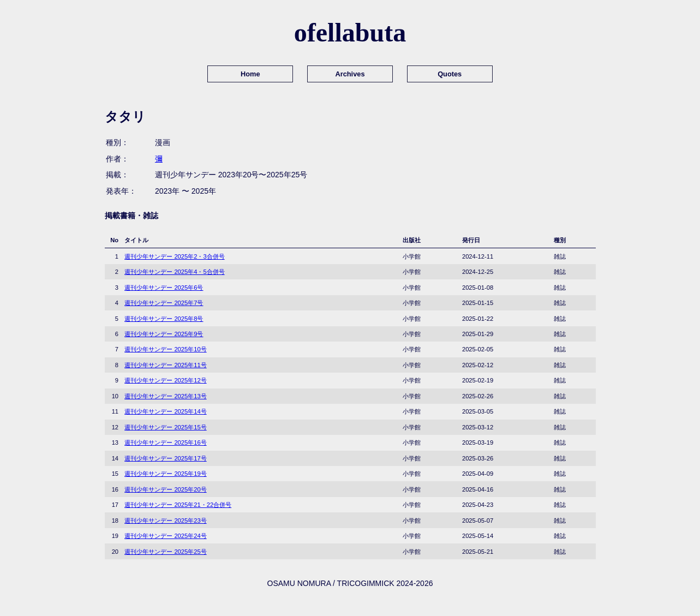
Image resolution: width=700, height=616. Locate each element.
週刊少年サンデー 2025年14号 (165, 411)
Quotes (450, 74)
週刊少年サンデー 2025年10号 (165, 349)
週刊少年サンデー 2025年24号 (165, 536)
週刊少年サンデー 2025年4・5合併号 (174, 272)
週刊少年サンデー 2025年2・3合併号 (174, 256)
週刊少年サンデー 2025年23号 (165, 521)
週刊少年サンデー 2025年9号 (164, 334)
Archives (350, 74)
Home (250, 74)
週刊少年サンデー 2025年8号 (164, 319)
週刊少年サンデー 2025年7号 (164, 303)
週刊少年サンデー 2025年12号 (165, 380)
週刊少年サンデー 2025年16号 (165, 442)
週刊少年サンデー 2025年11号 (165, 365)
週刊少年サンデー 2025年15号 (165, 427)
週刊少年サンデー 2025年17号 (165, 458)
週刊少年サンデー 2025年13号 (165, 396)
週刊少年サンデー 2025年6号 (164, 288)
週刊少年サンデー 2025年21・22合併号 (178, 505)
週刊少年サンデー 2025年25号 (165, 552)
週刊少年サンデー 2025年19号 (165, 474)
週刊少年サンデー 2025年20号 (165, 489)
